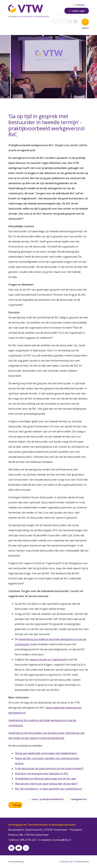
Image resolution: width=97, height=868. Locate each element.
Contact (79, 5)
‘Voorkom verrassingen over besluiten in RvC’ (42, 773)
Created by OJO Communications (74, 862)
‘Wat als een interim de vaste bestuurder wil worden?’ (46, 784)
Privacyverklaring (16, 862)
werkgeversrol (78, 799)
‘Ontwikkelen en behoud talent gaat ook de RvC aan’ (45, 779)
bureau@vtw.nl (62, 840)
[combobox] (62, 22)
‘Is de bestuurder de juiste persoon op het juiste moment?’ (49, 768)
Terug (15, 805)
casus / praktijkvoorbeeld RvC (47, 799)
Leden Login (77, 11)
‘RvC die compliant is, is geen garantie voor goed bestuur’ (49, 789)
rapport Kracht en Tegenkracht (48, 659)
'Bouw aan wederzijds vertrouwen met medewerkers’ (46, 753)
